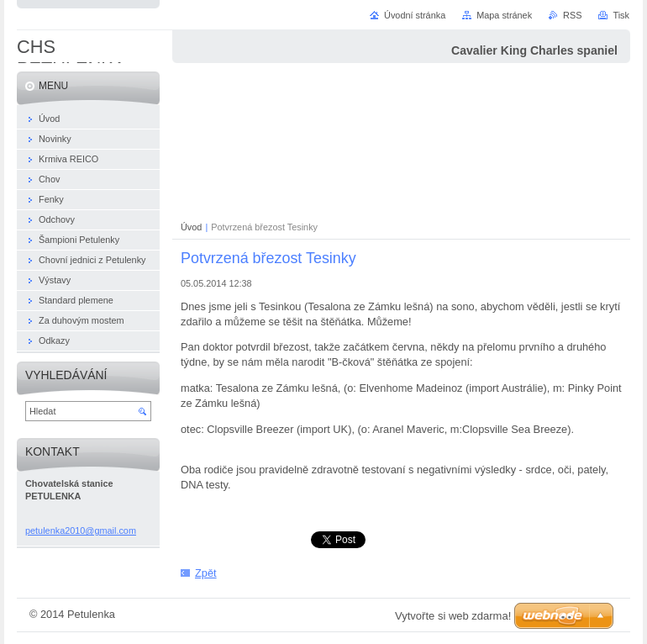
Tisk (621, 15)
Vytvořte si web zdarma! (453, 616)
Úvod (191, 227)
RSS (572, 15)
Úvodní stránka (415, 15)
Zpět (206, 573)
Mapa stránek (504, 15)
